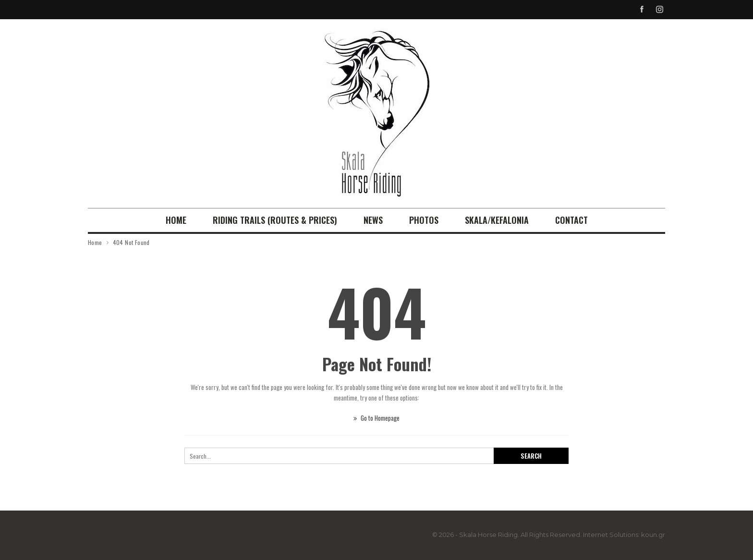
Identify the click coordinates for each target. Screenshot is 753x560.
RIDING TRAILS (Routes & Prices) (275, 220)
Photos (424, 220)
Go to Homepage (376, 418)
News (373, 220)
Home (176, 220)
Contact (571, 220)
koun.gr (653, 535)
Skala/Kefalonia (497, 220)
